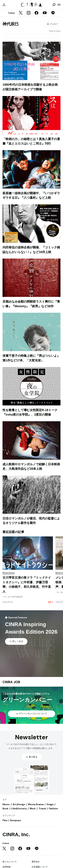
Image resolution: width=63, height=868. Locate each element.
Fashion (53, 808)
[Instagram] (29, 13)
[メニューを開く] (59, 5)
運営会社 (36, 862)
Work (33, 808)
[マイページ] (4, 5)
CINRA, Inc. (16, 834)
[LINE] (53, 13)
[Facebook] (36, 13)
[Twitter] (21, 13)
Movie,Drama (36, 804)
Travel (42, 808)
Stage (50, 804)
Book (5, 808)
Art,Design (19, 804)
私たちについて (10, 862)
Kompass (16, 820)
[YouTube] (45, 13)
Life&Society (19, 808)
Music (6, 804)
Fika (5, 820)
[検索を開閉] (54, 5)
